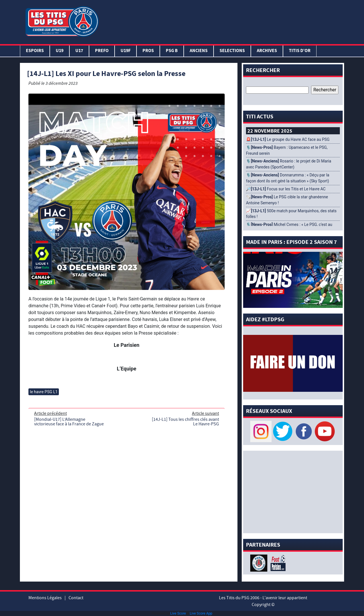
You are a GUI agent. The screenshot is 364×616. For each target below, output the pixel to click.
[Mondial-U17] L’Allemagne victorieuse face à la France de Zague (69, 422)
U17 (79, 51)
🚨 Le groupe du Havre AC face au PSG (288, 139)
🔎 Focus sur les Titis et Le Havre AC (286, 189)
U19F (126, 51)
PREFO (102, 51)
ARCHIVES (267, 51)
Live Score (178, 613)
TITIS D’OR (300, 51)
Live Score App (201, 613)
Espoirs (35, 51)
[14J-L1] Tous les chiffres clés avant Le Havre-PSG (185, 422)
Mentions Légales (45, 598)
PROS (148, 51)
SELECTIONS (232, 51)
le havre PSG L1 (44, 392)
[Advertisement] (223, 21)
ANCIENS (199, 51)
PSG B (172, 51)
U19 (60, 51)
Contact (76, 598)
